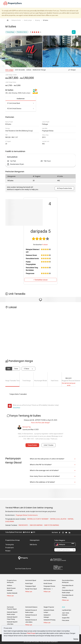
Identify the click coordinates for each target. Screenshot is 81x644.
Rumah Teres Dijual (31, 589)
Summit (23, 569)
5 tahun (26, 369)
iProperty (23, 558)
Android (27, 532)
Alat (63, 607)
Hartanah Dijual (31, 580)
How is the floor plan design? (41, 423)
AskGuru (9, 586)
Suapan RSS (66, 618)
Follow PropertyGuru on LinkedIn (70, 533)
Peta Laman (66, 620)
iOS (33, 532)
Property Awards (58, 560)
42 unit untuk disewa (21, 109)
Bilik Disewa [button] (48, 589)
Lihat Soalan (49, 445)
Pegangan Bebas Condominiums (27, 515)
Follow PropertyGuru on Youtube (66, 533)
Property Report (58, 568)
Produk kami (10, 548)
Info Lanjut (9, 70)
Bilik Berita (33, 545)
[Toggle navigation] (78, 4)
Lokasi (29, 70)
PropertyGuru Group (12, 540)
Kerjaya (8, 551)
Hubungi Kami (35, 540)
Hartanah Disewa (50, 580)
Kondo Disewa (48, 583)
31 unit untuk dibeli (21, 103)
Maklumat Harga (39, 70)
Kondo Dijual (29, 583)
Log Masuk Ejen (67, 610)
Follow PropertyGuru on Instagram (63, 533)
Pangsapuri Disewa (49, 586)
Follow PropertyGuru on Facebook (60, 533)
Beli (9, 369)
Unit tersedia (20, 70)
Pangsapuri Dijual (30, 586)
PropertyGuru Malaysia (12, 581)
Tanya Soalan (32, 445)
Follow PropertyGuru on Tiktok (75, 533)
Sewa (16, 369)
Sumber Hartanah (12, 593)
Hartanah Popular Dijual (12, 608)
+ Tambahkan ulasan (41, 280)
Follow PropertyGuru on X (72, 533)
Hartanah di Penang (49, 620)
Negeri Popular (49, 607)
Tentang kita (10, 545)
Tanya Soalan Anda (64, 188)
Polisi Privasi (31, 633)
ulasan (45, 245)
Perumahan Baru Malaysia (68, 581)
